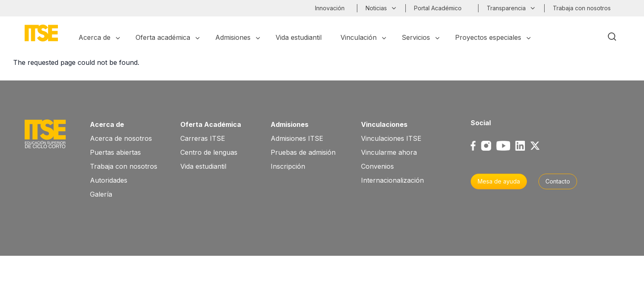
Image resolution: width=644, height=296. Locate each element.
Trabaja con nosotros (124, 166)
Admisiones (290, 124)
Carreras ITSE (203, 138)
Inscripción (288, 166)
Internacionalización (392, 180)
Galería (101, 194)
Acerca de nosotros (121, 138)
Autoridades (109, 180)
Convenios (377, 166)
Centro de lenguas (209, 152)
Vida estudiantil (203, 166)
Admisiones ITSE (297, 138)
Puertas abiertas (115, 152)
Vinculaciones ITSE (391, 138)
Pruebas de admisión (303, 152)
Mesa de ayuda (499, 181)
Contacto (558, 181)
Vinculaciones (384, 124)
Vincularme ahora (389, 152)
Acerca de (107, 124)
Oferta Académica (211, 124)
